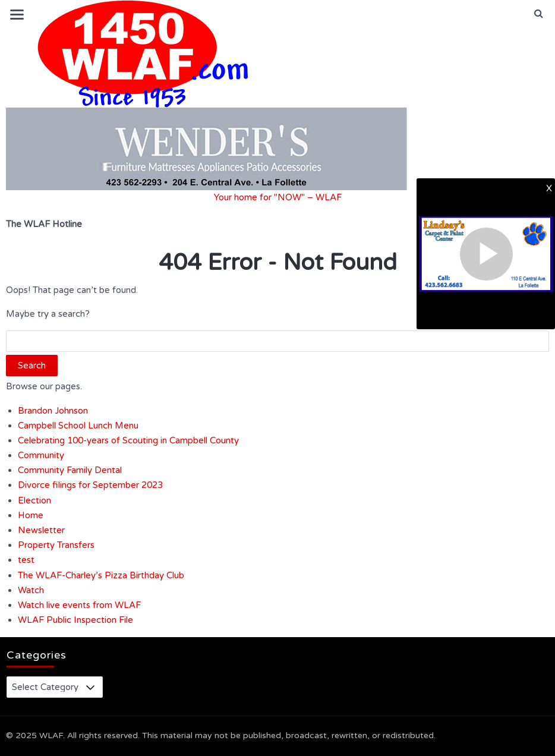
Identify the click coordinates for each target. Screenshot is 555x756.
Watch (31, 590)
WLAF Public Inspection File (75, 620)
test (26, 560)
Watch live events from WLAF (79, 605)
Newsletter (41, 530)
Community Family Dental (70, 470)
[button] (539, 14)
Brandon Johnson (53, 411)
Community (41, 455)
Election (34, 500)
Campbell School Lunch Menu (78, 426)
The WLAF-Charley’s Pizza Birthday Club (101, 575)
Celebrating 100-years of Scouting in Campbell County (128, 440)
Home (31, 515)
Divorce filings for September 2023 (90, 485)
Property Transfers (56, 545)
